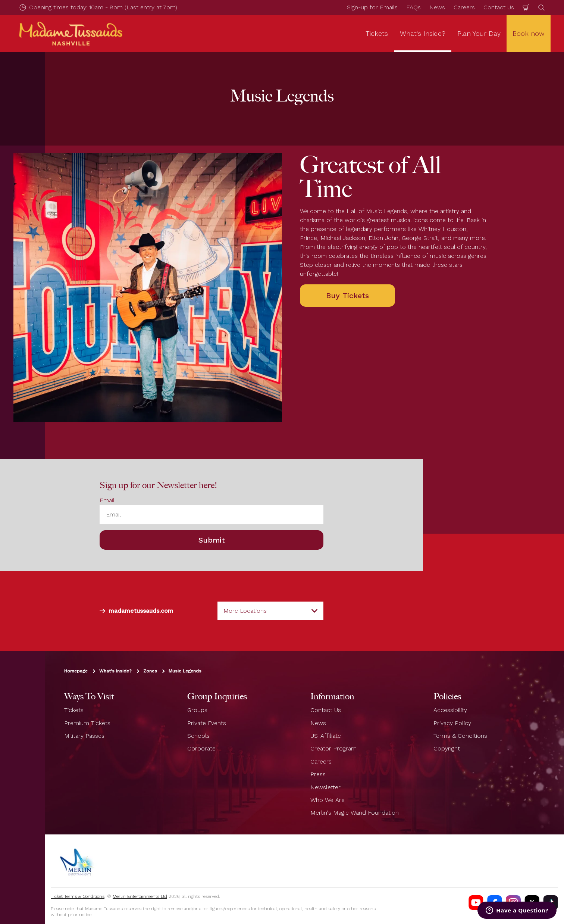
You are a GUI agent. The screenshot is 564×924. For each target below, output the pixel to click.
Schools (198, 736)
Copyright (447, 748)
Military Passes (84, 736)
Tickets (74, 710)
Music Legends (185, 671)
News (437, 7)
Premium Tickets (87, 723)
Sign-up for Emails (372, 7)
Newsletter (325, 787)
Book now (529, 33)
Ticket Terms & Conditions (78, 896)
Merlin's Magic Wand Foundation (355, 813)
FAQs (413, 7)
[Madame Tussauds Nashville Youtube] (476, 903)
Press (318, 774)
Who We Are (328, 800)
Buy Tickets (347, 296)
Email (107, 500)
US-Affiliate (326, 736)
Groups (197, 710)
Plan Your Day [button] (479, 33)
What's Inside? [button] (423, 33)
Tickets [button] (377, 33)
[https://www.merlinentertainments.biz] (77, 861)
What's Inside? (115, 671)
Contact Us (499, 7)
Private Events (207, 723)
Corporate (201, 748)
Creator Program (333, 748)
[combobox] (270, 611)
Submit (212, 540)
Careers (464, 7)
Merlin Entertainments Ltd (140, 896)
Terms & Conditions (460, 736)
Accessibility (450, 710)
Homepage (76, 671)
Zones (150, 671)
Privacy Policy (452, 723)
